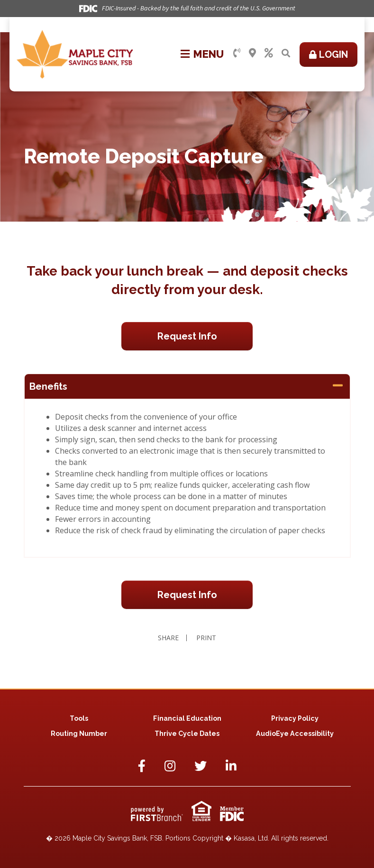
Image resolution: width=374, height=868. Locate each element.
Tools (79, 718)
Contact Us (237, 53)
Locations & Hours (252, 53)
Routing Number (79, 734)
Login (333, 54)
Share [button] (167, 638)
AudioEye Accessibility (295, 734)
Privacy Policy (295, 718)
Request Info (187, 336)
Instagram (170, 766)
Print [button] (207, 638)
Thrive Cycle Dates (187, 734)
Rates (269, 53)
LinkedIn (231, 766)
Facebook (142, 766)
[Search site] (286, 53)
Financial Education (187, 718)
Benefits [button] (48, 386)
